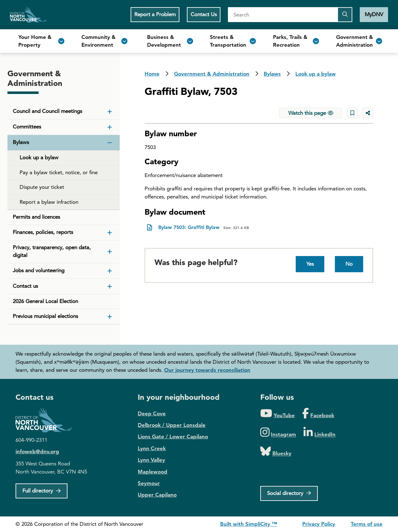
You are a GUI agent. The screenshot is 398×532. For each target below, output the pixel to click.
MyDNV (374, 14)
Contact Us (204, 14)
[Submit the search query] (345, 15)
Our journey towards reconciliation (207, 370)
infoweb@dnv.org (37, 451)
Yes (310, 264)
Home (28, 15)
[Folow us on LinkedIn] (319, 433)
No (349, 264)
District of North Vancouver (47, 420)
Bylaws (272, 74)
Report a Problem (155, 14)
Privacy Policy (319, 524)
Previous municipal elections (45, 316)
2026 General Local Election (45, 301)
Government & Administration (212, 74)
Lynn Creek (152, 448)
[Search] (283, 15)
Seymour (149, 483)
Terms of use (367, 524)
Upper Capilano (157, 495)
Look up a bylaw (316, 74)
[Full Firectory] (42, 491)
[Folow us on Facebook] (318, 414)
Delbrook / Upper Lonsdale (172, 425)
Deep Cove (152, 413)
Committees (27, 127)
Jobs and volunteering (39, 270)
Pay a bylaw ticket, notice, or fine (59, 172)
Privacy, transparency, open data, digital (52, 251)
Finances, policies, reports (43, 232)
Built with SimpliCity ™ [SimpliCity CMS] (249, 524)
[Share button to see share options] (368, 113)
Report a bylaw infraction (49, 202)
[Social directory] (289, 493)
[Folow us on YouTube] (278, 414)
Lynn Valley (151, 460)
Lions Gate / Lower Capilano (173, 436)
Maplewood (153, 472)
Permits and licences (36, 217)
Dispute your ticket (42, 187)
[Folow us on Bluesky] (276, 452)
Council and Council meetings (47, 111)
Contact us (25, 286)
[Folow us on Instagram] (278, 433)
